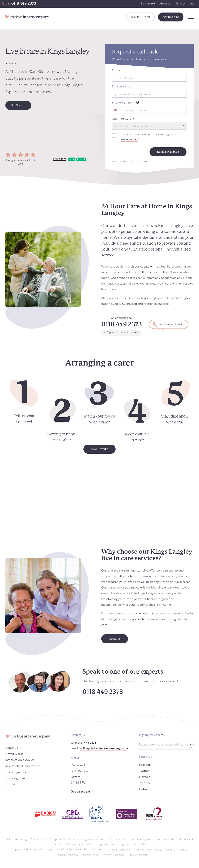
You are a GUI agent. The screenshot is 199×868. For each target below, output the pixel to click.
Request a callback (171, 324)
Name (117, 71)
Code (143, 855)
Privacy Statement (114, 855)
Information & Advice (20, 760)
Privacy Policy (129, 139)
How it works (14, 754)
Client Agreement (18, 772)
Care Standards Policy (148, 850)
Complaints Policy (177, 850)
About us (165, 4)
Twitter (144, 771)
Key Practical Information (23, 766)
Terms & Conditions (119, 850)
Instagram (146, 789)
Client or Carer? (124, 119)
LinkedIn (145, 777)
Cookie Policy (91, 855)
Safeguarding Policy (67, 855)
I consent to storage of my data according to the (149, 138)
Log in (193, 4)
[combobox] (116, 110)
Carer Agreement (17, 778)
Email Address (122, 87)
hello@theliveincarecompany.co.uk (104, 749)
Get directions (81, 792)
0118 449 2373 (24, 3)
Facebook (146, 765)
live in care (153, 619)
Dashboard (148, 4)
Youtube (145, 783)
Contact (180, 4)
